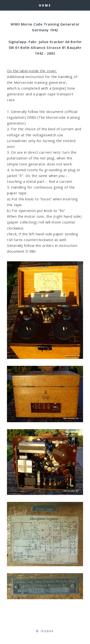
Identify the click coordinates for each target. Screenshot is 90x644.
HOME (45, 5)
